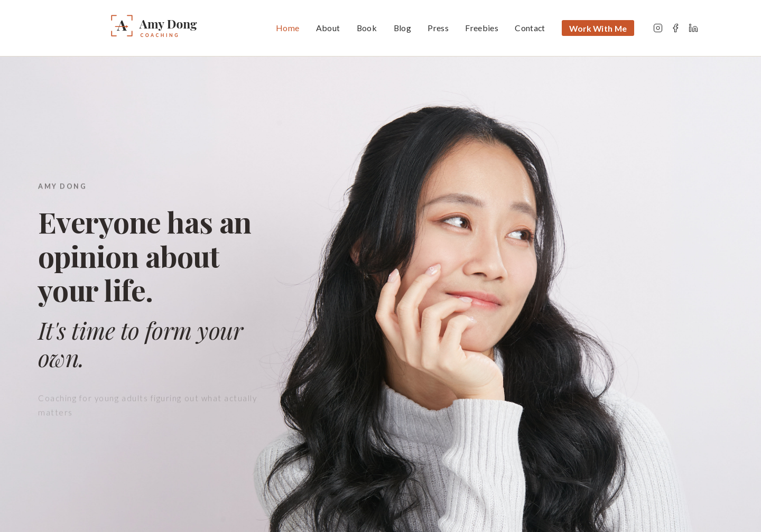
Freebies (482, 28)
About (328, 28)
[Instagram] (658, 28)
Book (367, 28)
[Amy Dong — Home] (183, 28)
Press (438, 28)
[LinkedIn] (693, 28)
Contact (530, 28)
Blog (402, 28)
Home (287, 28)
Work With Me (598, 28)
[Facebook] (675, 28)
